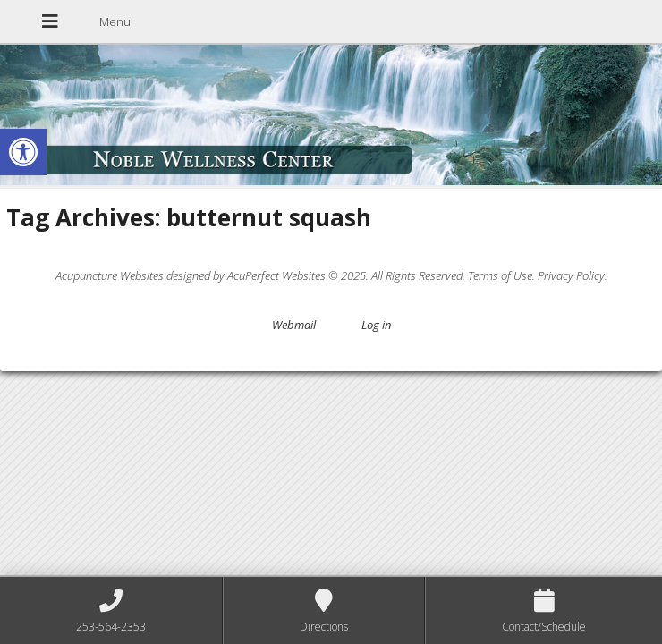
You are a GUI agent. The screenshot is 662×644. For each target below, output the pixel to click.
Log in (376, 325)
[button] (23, 152)
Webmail (294, 325)
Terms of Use (500, 275)
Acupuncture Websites (110, 275)
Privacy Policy (571, 275)
